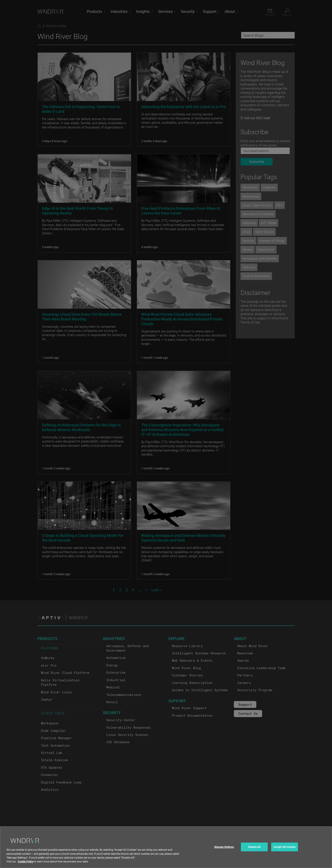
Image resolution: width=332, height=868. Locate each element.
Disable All (254, 851)
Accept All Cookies (285, 851)
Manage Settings (224, 851)
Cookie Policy (26, 865)
